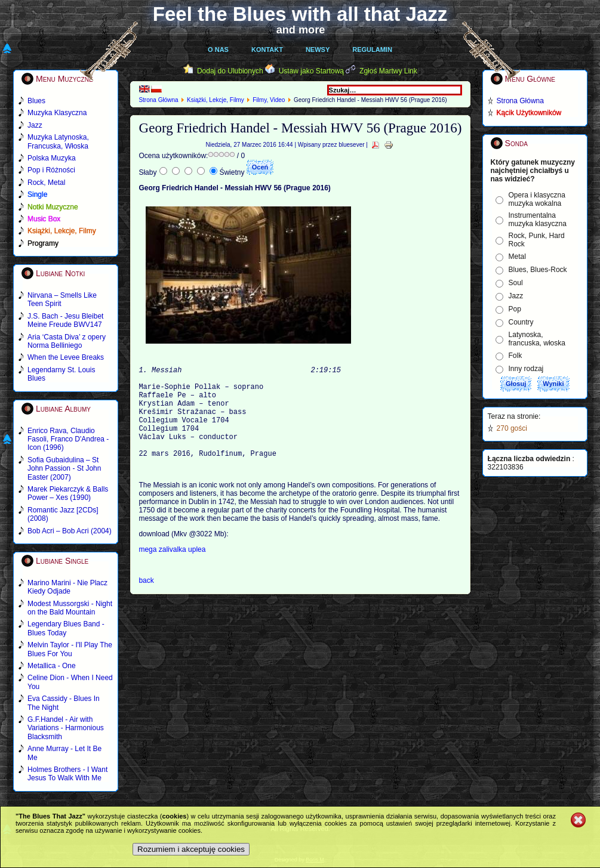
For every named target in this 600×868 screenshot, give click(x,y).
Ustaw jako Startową (311, 71)
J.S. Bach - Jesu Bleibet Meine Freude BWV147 (65, 320)
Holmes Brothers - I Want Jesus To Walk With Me (67, 774)
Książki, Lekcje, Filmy (216, 100)
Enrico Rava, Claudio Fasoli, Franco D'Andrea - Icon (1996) (68, 439)
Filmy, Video (269, 100)
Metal (517, 257)
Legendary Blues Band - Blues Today (66, 628)
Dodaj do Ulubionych (230, 71)
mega (148, 571)
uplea (197, 571)
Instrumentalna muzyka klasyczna (538, 220)
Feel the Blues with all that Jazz (300, 14)
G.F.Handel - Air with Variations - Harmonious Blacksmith (66, 728)
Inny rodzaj (526, 369)
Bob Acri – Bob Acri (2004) (70, 531)
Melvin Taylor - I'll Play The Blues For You (70, 649)
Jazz (516, 296)
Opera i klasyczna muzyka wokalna (537, 199)
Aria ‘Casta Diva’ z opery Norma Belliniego (67, 341)
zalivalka (173, 571)
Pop (515, 309)
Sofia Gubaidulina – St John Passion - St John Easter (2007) (64, 469)
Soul (516, 283)
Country (521, 322)
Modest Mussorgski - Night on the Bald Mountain (70, 608)
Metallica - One (52, 666)
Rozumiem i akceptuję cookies (191, 849)
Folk (516, 356)
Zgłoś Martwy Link (388, 71)
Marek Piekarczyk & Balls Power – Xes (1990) (68, 493)
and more (301, 30)
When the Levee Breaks (66, 357)
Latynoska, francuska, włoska (537, 339)
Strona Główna (158, 100)
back (146, 602)
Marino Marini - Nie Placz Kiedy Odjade (67, 587)
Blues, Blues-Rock (538, 270)
